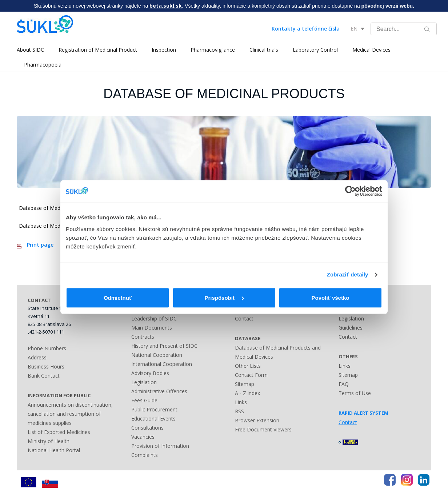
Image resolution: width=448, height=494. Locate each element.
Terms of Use (355, 393)
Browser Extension (257, 420)
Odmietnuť (118, 298)
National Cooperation (157, 355)
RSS (239, 411)
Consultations (147, 428)
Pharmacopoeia (43, 65)
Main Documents (152, 328)
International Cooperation (162, 364)
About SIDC (30, 50)
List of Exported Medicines (59, 432)
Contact (244, 318)
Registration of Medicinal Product (98, 50)
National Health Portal (54, 450)
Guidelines (351, 328)
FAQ (344, 384)
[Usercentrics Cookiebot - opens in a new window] (350, 191)
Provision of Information (160, 446)
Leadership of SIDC (154, 318)
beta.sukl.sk (166, 6)
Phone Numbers (47, 348)
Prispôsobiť (224, 298)
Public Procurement (154, 409)
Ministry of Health (49, 441)
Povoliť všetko (331, 298)
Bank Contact (44, 376)
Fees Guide (144, 400)
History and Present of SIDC (164, 346)
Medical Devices (371, 50)
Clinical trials (264, 50)
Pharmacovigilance (213, 50)
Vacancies (143, 437)
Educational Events (153, 419)
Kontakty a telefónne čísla (306, 29)
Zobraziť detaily (348, 274)
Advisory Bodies (150, 373)
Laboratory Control (315, 50)
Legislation (144, 382)
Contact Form (251, 375)
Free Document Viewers (263, 429)
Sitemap (245, 384)
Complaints (145, 455)
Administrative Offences (159, 391)
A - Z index (247, 393)
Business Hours (46, 366)
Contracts (143, 337)
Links (241, 402)
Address (37, 357)
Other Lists (248, 366)
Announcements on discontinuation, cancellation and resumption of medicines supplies (70, 414)
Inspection (164, 50)
